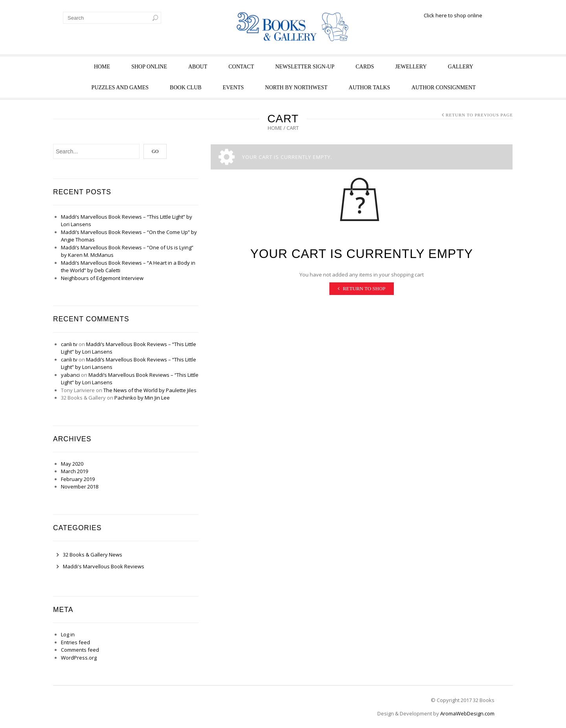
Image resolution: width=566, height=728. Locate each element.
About (198, 67)
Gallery (461, 67)
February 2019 (78, 479)
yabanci (70, 375)
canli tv (69, 344)
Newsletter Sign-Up (305, 67)
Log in (68, 634)
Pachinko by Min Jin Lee (142, 398)
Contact (241, 67)
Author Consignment (444, 88)
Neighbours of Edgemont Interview (102, 278)
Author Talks (369, 88)
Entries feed (75, 642)
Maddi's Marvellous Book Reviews (104, 566)
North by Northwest (296, 88)
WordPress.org (79, 658)
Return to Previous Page (479, 115)
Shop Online (149, 67)
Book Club (186, 88)
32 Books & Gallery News (93, 555)
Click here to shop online (453, 15)
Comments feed (80, 650)
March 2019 (74, 471)
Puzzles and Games (120, 88)
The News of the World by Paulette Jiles (150, 390)
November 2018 (80, 487)
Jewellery (411, 67)
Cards (365, 67)
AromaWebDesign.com (467, 713)
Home (102, 67)
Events (233, 88)
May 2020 (72, 464)
